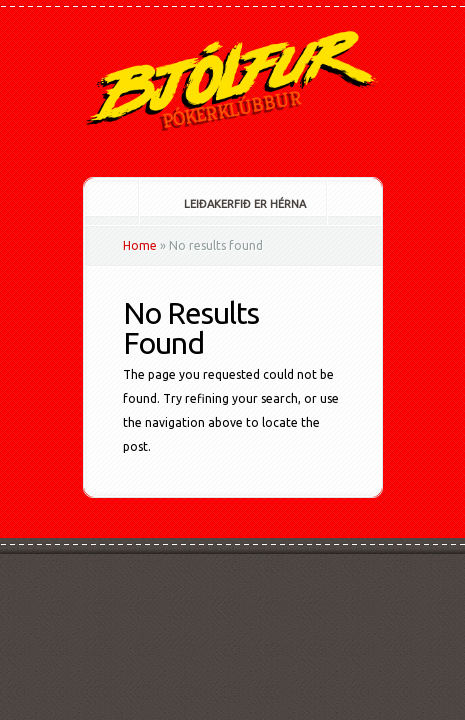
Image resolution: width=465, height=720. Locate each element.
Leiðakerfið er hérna (231, 204)
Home (140, 245)
